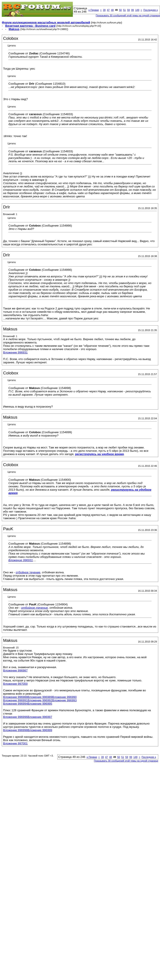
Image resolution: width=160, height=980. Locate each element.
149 (137, 10)
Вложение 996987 (15, 670)
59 (128, 10)
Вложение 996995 (40, 704)
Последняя (151, 10)
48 (112, 10)
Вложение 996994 (15, 704)
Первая (93, 10)
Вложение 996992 (40, 700)
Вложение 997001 (15, 743)
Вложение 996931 (15, 352)
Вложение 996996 (15, 717)
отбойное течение (28, 572)
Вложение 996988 (15, 697)
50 (120, 10)
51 (124, 10)
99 (133, 10)
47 (108, 10)
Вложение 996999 (40, 730)
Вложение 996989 (40, 697)
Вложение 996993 (65, 700)
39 (104, 10)
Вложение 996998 (15, 730)
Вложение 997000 (15, 684)
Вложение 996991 (15, 700)
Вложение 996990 (65, 697)
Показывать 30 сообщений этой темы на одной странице (126, 761)
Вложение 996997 (40, 717)
